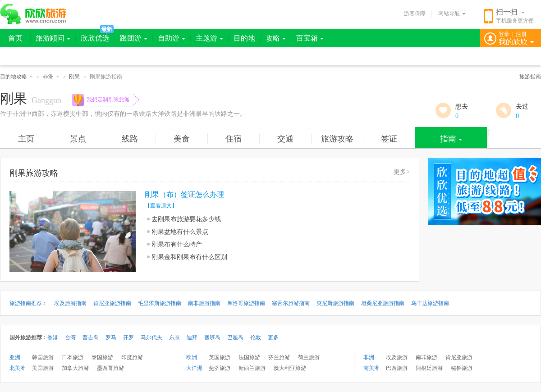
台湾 (70, 337)
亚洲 (15, 357)
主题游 (209, 38)
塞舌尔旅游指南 (291, 303)
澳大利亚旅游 (290, 368)
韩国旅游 (43, 357)
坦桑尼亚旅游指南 (383, 303)
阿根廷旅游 (429, 368)
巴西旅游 (397, 368)
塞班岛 (212, 337)
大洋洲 (194, 368)
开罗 (128, 337)
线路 (130, 139)
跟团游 (134, 38)
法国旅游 (249, 357)
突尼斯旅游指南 (335, 303)
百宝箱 (310, 38)
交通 (285, 139)
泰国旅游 (102, 357)
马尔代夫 (151, 337)
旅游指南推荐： (28, 303)
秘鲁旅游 (462, 368)
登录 (504, 34)
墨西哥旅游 (110, 368)
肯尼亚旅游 (459, 357)
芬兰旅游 (279, 357)
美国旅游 (43, 368)
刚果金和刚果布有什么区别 (189, 257)
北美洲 (18, 368)
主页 (26, 139)
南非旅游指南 (204, 303)
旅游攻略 (337, 139)
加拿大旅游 (75, 368)
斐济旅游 (220, 368)
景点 (78, 139)
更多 (273, 337)
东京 (174, 337)
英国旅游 (220, 357)
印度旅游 (132, 357)
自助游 (172, 38)
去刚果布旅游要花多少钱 (186, 219)
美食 (182, 139)
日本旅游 (73, 357)
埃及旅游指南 (70, 303)
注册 (521, 34)
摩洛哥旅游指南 (246, 303)
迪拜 (192, 337)
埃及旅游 (397, 357)
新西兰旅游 (252, 368)
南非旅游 (426, 357)
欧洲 (192, 357)
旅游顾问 (53, 38)
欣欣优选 (95, 38)
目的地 (244, 38)
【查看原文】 (161, 205)
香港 (53, 337)
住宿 (234, 139)
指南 (451, 139)
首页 (15, 38)
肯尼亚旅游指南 (112, 303)
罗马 (111, 337)
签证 (389, 139)
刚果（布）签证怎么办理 (184, 194)
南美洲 (371, 368)
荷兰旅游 (309, 357)
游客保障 (415, 14)
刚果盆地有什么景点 (180, 232)
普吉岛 (91, 337)
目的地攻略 (16, 77)
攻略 (276, 38)
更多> (402, 172)
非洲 (51, 77)
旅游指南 (530, 77)
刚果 (74, 77)
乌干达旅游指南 (430, 303)
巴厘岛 (235, 337)
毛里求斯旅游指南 (160, 303)
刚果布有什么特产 (177, 244)
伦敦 (256, 337)
